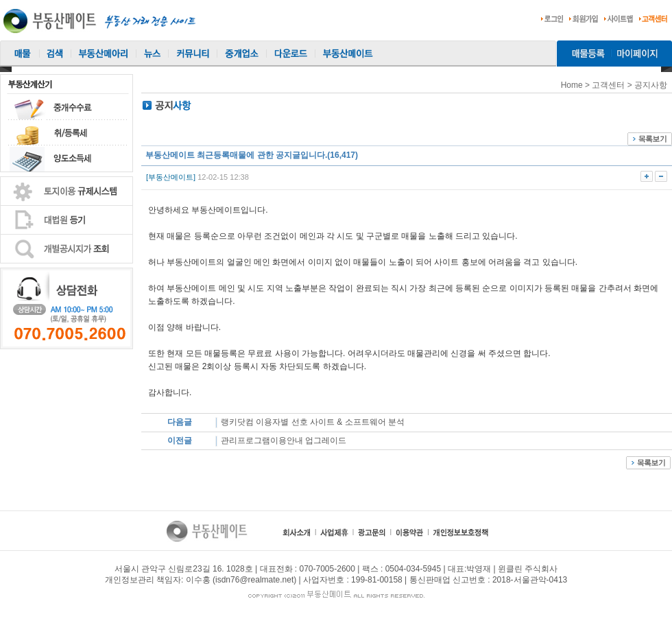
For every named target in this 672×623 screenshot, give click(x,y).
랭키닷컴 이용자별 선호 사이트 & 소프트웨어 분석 (314, 422)
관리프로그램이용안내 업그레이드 (285, 440)
